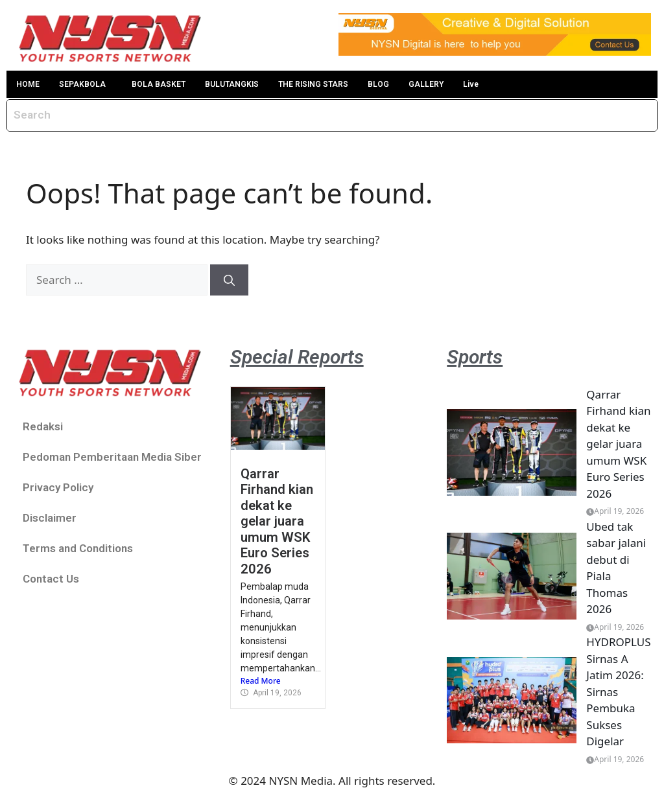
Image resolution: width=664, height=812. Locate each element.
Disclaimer (50, 518)
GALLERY (426, 84)
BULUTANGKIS (232, 84)
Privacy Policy (58, 487)
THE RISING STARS (313, 84)
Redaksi (43, 426)
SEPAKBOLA (82, 84)
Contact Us (51, 579)
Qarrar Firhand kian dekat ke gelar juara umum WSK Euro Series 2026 (277, 521)
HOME (28, 84)
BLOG (378, 84)
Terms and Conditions (78, 548)
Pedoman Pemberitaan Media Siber (112, 457)
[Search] (229, 280)
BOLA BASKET (159, 84)
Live (471, 84)
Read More (261, 681)
